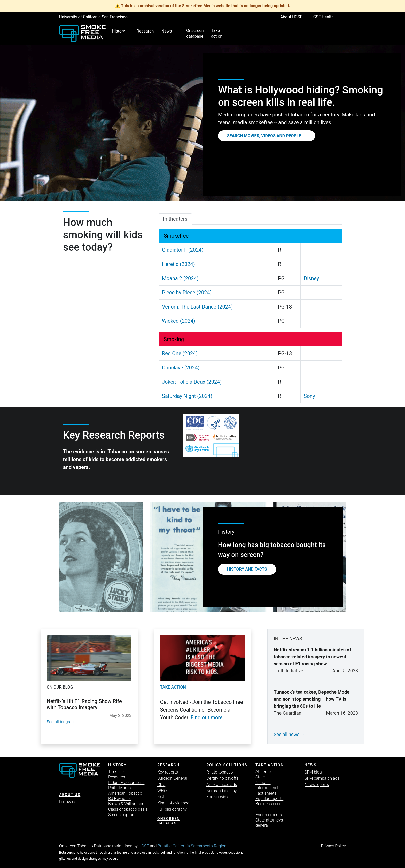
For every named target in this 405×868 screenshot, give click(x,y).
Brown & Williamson (126, 804)
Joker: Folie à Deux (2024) (192, 382)
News (311, 765)
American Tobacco (125, 793)
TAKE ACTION (270, 765)
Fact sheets (266, 793)
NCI (161, 797)
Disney (311, 278)
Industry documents (126, 782)
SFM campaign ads (322, 778)
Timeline (116, 772)
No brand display (221, 791)
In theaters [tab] (175, 219)
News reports (317, 784)
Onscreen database (169, 821)
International (267, 788)
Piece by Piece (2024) (187, 293)
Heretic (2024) (178, 264)
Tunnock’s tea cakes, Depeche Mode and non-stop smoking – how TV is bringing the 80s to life (312, 699)
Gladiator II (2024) (183, 250)
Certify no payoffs (222, 778)
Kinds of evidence (173, 803)
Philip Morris (119, 788)
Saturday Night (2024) (187, 396)
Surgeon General (172, 778)
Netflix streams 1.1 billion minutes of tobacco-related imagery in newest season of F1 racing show (312, 657)
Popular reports (269, 798)
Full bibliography (172, 809)
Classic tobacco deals (128, 809)
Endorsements (269, 815)
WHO (162, 791)
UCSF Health (322, 17)
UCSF (144, 846)
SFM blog (313, 772)
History (117, 765)
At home (263, 772)
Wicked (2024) (179, 321)
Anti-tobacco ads (222, 784)
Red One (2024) (180, 353)
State (260, 777)
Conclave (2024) (181, 368)
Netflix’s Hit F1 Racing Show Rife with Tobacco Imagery (84, 704)
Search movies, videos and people (264, 136)
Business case (268, 804)
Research (117, 777)
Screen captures (123, 815)
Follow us (68, 802)
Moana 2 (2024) (180, 278)
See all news (287, 734)
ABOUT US (70, 795)
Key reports (168, 772)
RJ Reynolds (119, 798)
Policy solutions (227, 765)
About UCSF (291, 17)
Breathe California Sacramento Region (192, 846)
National (263, 782)
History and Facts (247, 569)
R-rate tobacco (220, 772)
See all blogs (58, 722)
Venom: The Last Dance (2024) (197, 307)
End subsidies (219, 797)
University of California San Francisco (93, 17)
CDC (161, 784)
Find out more (207, 717)
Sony (309, 396)
